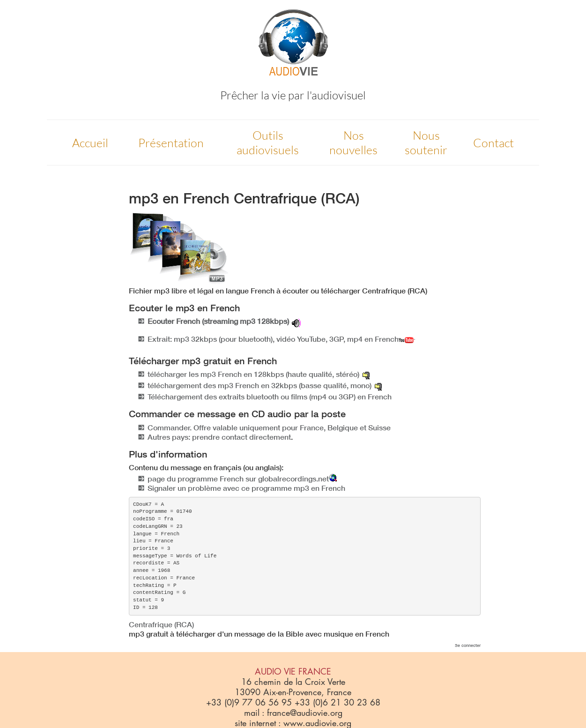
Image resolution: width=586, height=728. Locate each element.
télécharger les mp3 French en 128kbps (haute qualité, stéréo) (253, 374)
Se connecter (468, 645)
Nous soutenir (426, 143)
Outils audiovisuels (268, 143)
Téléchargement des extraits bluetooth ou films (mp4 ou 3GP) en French (270, 397)
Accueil (90, 143)
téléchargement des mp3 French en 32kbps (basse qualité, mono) (260, 385)
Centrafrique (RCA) (161, 624)
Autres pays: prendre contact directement (219, 437)
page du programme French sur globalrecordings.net (238, 479)
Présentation (171, 143)
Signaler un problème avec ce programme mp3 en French (246, 488)
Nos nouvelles (353, 143)
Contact (493, 143)
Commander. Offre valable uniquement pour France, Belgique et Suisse (269, 428)
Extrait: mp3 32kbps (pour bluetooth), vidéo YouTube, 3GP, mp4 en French (281, 339)
